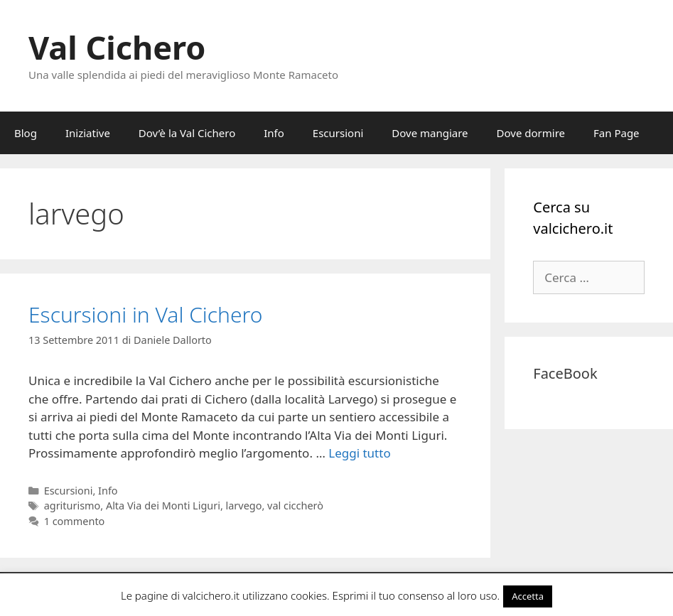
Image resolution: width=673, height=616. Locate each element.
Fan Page (617, 133)
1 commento (75, 521)
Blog (26, 133)
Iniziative (88, 133)
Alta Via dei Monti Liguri (163, 506)
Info (274, 133)
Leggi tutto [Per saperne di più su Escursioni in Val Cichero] (359, 453)
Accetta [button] (528, 596)
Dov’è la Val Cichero (187, 133)
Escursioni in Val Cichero (145, 314)
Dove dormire (531, 133)
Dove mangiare (430, 133)
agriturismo (72, 506)
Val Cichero (117, 47)
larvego (244, 506)
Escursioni (338, 133)
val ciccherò (295, 506)
